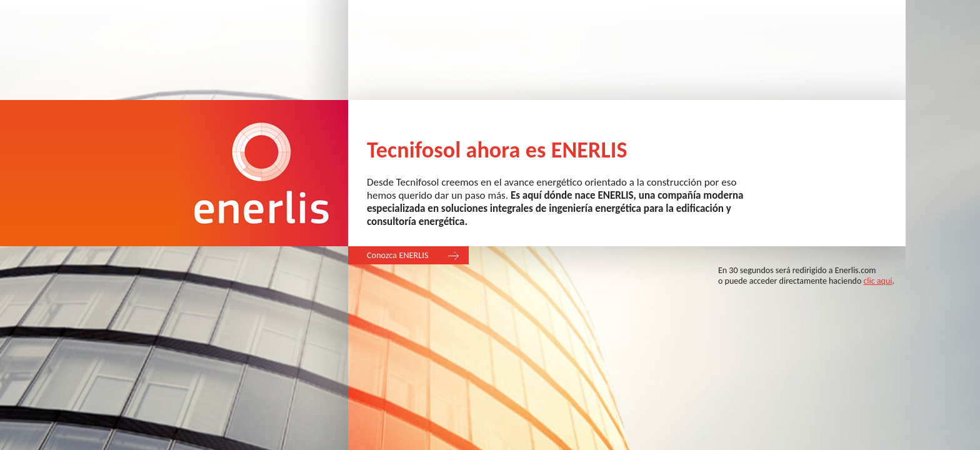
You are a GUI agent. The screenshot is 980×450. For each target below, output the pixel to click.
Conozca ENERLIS (398, 255)
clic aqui (877, 281)
